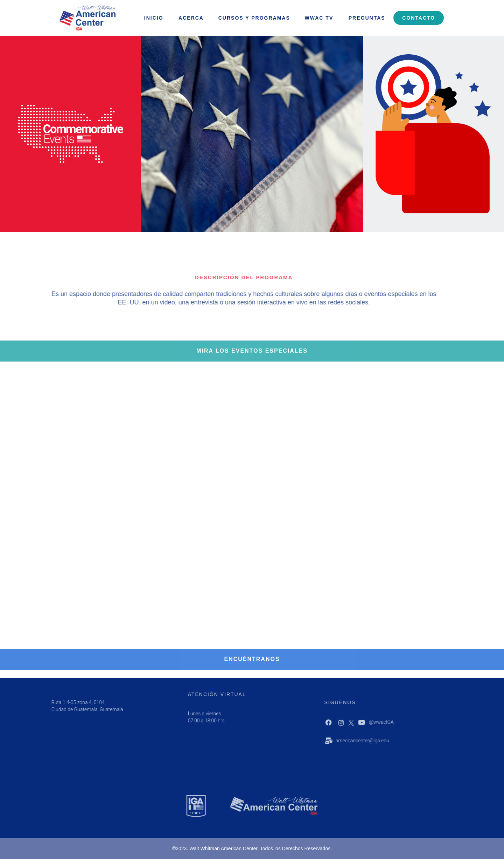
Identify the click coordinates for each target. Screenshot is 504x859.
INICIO (154, 18)
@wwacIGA (398, 722)
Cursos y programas (254, 18)
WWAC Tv (319, 18)
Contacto (419, 18)
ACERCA (191, 18)
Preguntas (367, 18)
